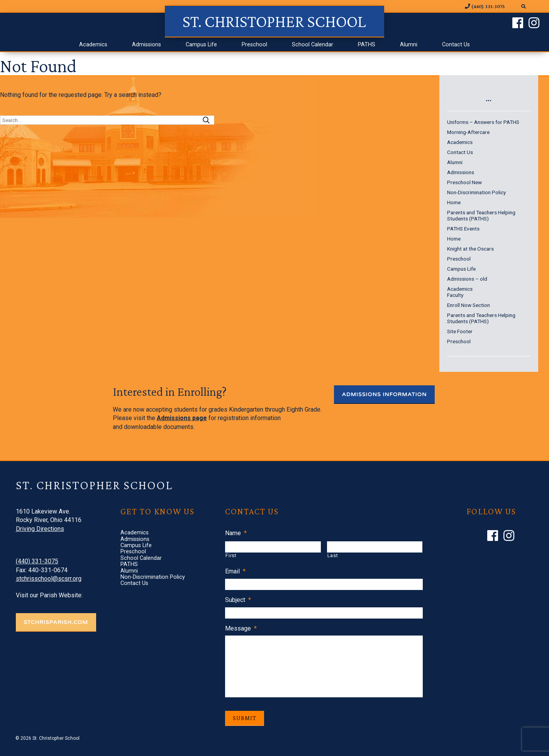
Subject (238, 600)
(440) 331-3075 (37, 561)
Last (333, 555)
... (489, 98)
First (231, 555)
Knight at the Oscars (470, 249)
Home (454, 202)
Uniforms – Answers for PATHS (483, 122)
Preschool (254, 45)
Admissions (147, 45)
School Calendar (313, 45)
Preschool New (464, 182)
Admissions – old (467, 279)
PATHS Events (463, 229)
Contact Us (456, 45)
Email (235, 571)
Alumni (409, 45)
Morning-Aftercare (468, 132)
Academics (93, 45)
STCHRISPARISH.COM (56, 622)
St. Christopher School (274, 21)
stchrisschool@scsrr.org (49, 579)
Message (241, 628)
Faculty (455, 295)
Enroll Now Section (469, 305)
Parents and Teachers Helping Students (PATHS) (481, 215)
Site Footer (460, 331)
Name (236, 533)
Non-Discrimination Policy (476, 192)
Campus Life (201, 45)
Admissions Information (385, 394)
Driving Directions (40, 529)
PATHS (367, 45)
